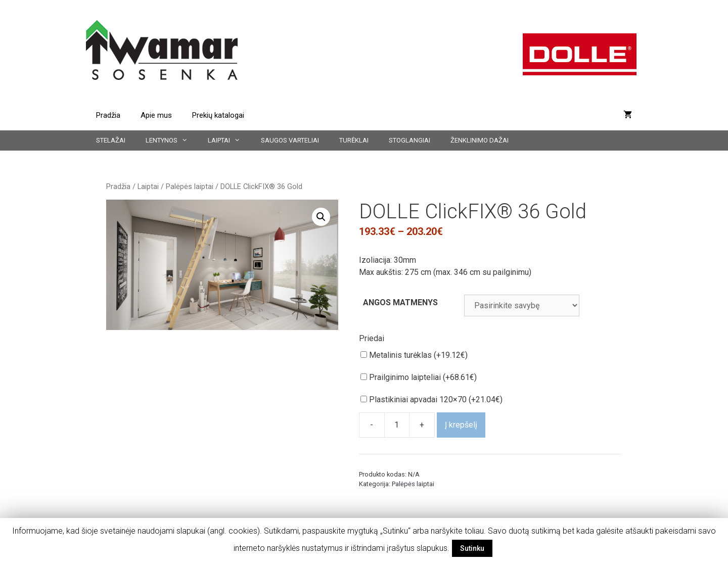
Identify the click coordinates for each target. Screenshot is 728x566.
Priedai (372, 338)
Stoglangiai (409, 140)
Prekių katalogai (218, 115)
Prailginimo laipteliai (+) (419, 377)
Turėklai (354, 140)
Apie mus (156, 115)
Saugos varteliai (290, 140)
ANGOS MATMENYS (400, 302)
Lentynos (172, 140)
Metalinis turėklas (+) (414, 355)
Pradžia (108, 115)
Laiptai (229, 140)
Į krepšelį (461, 425)
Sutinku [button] (472, 548)
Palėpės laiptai (190, 186)
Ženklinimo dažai (480, 140)
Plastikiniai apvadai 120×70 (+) (431, 399)
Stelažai (111, 140)
